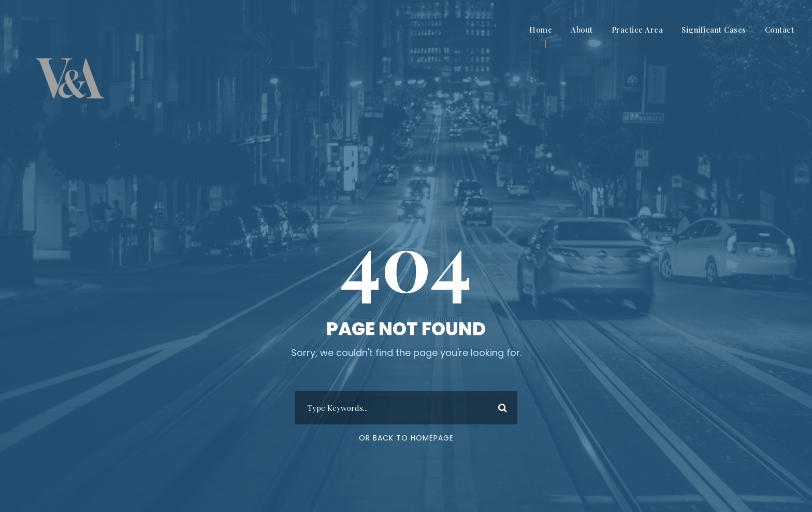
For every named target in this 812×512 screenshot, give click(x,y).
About (582, 30)
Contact (780, 30)
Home (541, 30)
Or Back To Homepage (406, 438)
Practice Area (637, 30)
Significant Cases (714, 30)
